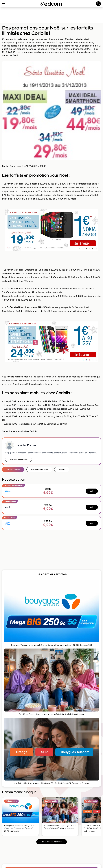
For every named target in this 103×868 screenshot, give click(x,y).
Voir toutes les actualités (52, 842)
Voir (92, 491)
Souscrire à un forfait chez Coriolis (20, 431)
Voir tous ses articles (19, 459)
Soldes (62, 470)
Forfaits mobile (13, 470)
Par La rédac (8, 166)
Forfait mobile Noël (39, 470)
